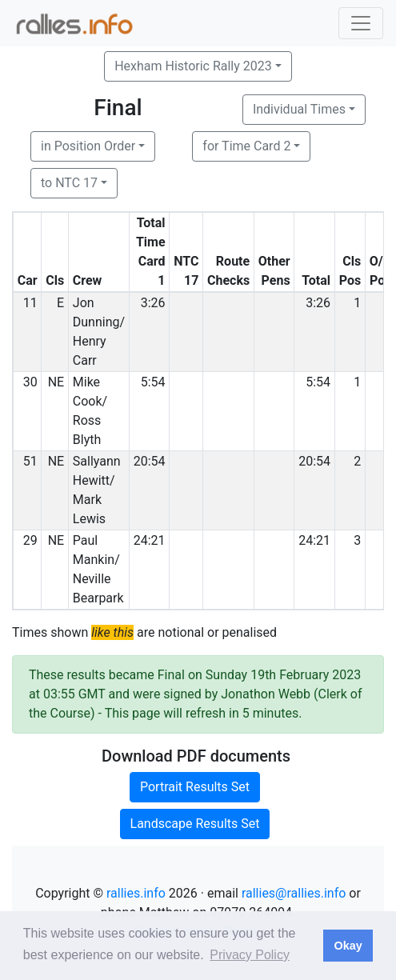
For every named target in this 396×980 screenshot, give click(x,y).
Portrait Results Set (195, 787)
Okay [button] (348, 946)
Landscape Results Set (195, 824)
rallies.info (136, 893)
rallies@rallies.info (294, 893)
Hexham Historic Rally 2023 (193, 66)
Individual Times (299, 109)
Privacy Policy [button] (250, 955)
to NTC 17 (69, 183)
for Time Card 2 (246, 146)
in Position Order (88, 146)
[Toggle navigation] (361, 23)
